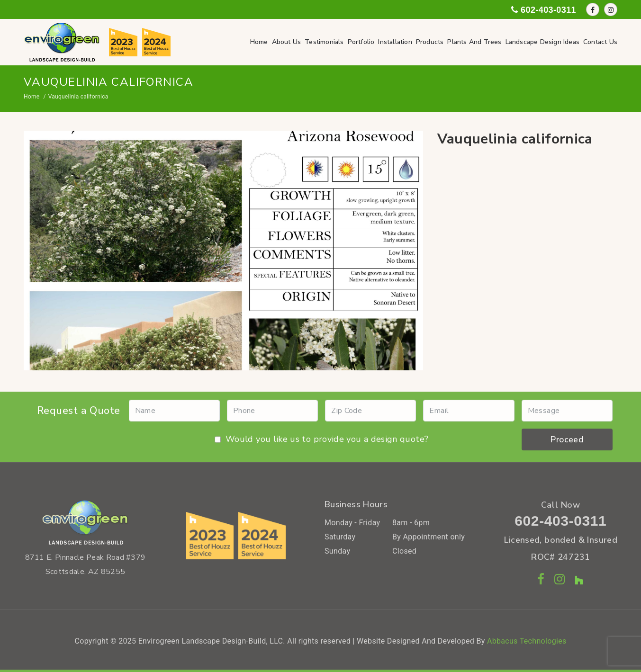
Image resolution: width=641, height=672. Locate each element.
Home (259, 42)
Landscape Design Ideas (542, 42)
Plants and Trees (474, 42)
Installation (395, 42)
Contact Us (600, 42)
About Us (287, 42)
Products (430, 42)
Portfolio (361, 42)
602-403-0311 (560, 524)
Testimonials (324, 42)
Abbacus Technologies (527, 644)
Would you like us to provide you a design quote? (321, 442)
